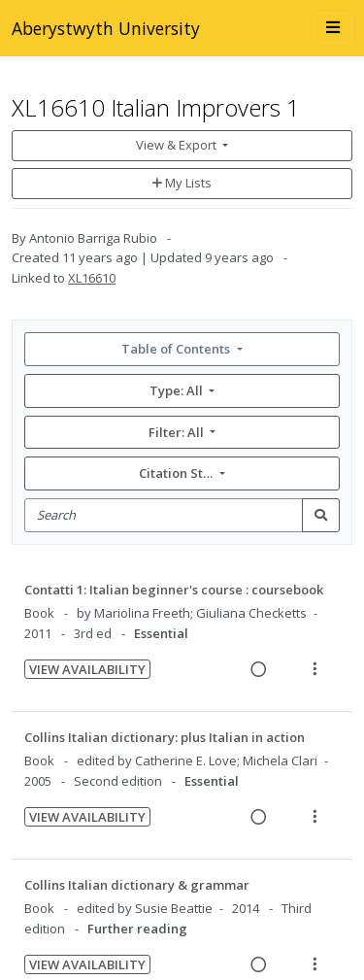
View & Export (178, 145)
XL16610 (92, 278)
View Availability (87, 669)
